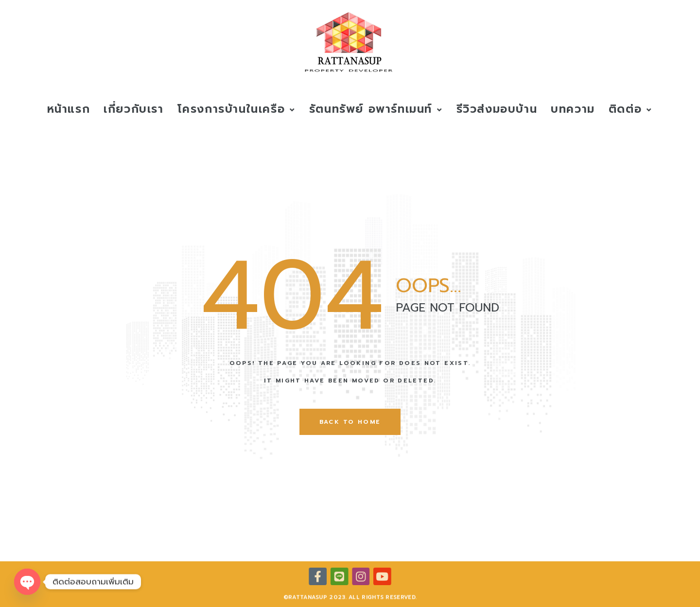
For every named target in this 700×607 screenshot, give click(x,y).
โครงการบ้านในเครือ (236, 109)
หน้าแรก (69, 109)
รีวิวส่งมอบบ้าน (497, 109)
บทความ (573, 109)
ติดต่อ (630, 109)
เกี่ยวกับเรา (133, 109)
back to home (350, 422)
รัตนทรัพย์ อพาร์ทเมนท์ (376, 109)
